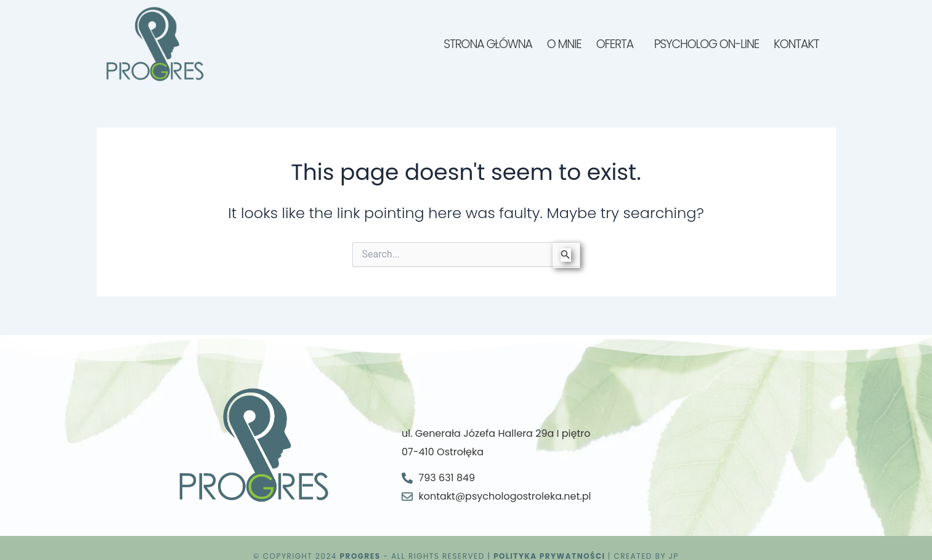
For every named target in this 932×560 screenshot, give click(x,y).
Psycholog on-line (707, 44)
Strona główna (488, 44)
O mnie (564, 44)
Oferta (615, 44)
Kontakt (796, 44)
